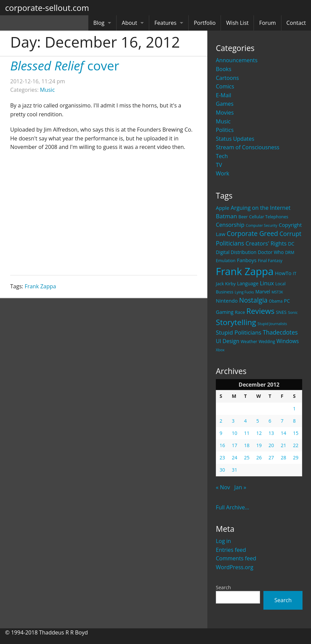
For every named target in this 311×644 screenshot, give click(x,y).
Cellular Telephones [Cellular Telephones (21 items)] (269, 217)
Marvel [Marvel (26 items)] (263, 292)
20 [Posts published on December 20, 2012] (271, 445)
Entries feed (231, 550)
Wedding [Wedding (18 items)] (267, 341)
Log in (223, 541)
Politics (225, 130)
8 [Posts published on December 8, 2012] (294, 421)
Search (223, 587)
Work (222, 173)
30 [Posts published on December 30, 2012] (222, 470)
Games (225, 104)
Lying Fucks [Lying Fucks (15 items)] (245, 292)
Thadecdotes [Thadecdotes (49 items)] (280, 332)
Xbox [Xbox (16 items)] (220, 350)
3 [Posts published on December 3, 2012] (233, 421)
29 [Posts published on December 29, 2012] (296, 457)
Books (224, 69)
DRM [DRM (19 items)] (290, 252)
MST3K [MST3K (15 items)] (277, 292)
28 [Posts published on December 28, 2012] (283, 457)
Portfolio (205, 23)
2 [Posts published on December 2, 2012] (221, 421)
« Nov (223, 487)
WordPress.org (235, 567)
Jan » (240, 487)
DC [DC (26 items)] (291, 244)
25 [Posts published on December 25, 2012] (247, 457)
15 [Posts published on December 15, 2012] (296, 433)
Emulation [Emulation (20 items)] (226, 261)
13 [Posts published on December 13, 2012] (271, 433)
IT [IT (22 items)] (295, 273)
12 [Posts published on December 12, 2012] (259, 433)
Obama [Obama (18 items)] (276, 301)
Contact (296, 23)
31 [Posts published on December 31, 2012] (235, 470)
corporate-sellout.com (47, 8)
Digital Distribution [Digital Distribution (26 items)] (236, 252)
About (129, 23)
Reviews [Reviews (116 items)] (261, 311)
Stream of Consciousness (248, 147)
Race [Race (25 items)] (240, 312)
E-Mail (223, 95)
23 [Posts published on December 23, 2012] (222, 457)
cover (65, 65)
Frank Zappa (40, 286)
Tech (222, 156)
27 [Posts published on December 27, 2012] (271, 457)
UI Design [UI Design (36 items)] (228, 341)
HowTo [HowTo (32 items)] (283, 273)
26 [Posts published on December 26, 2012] (259, 457)
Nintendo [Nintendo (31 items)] (227, 301)
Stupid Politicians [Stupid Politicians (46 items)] (239, 332)
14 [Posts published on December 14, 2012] (283, 433)
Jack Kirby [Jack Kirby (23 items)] (226, 284)
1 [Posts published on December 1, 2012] (294, 409)
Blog (99, 23)
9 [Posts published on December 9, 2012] (221, 433)
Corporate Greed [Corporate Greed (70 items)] (252, 233)
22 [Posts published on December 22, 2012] (296, 445)
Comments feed (236, 558)
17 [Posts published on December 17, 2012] (235, 445)
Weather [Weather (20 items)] (249, 342)
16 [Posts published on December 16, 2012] (222, 445)
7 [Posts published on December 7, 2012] (282, 421)
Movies (225, 113)
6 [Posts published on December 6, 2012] (270, 421)
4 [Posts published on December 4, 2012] (245, 421)
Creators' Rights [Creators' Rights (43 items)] (266, 243)
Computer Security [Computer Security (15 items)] (262, 225)
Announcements (237, 60)
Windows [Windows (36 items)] (288, 341)
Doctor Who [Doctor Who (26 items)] (271, 252)
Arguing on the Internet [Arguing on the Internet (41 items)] (261, 208)
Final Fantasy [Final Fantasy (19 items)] (270, 261)
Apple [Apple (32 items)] (223, 208)
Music (223, 121)
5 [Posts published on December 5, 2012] (258, 421)
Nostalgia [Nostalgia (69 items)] (253, 300)
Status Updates (235, 139)
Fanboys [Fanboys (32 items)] (247, 260)
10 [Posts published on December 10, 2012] (235, 433)
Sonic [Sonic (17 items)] (293, 312)
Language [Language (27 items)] (248, 283)
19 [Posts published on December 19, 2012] (259, 445)
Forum (267, 23)
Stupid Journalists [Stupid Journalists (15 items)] (272, 324)
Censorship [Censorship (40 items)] (230, 225)
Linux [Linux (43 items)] (267, 283)
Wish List (237, 23)
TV (219, 165)
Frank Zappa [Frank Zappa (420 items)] (245, 271)
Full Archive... (232, 507)
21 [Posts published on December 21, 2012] (283, 445)
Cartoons (227, 78)
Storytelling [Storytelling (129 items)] (236, 322)
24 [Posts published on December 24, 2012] (235, 457)
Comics (225, 86)
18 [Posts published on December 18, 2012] (247, 445)
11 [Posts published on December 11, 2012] (247, 433)
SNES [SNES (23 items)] (281, 312)
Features (165, 23)
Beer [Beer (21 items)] (243, 217)
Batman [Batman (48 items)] (226, 216)
